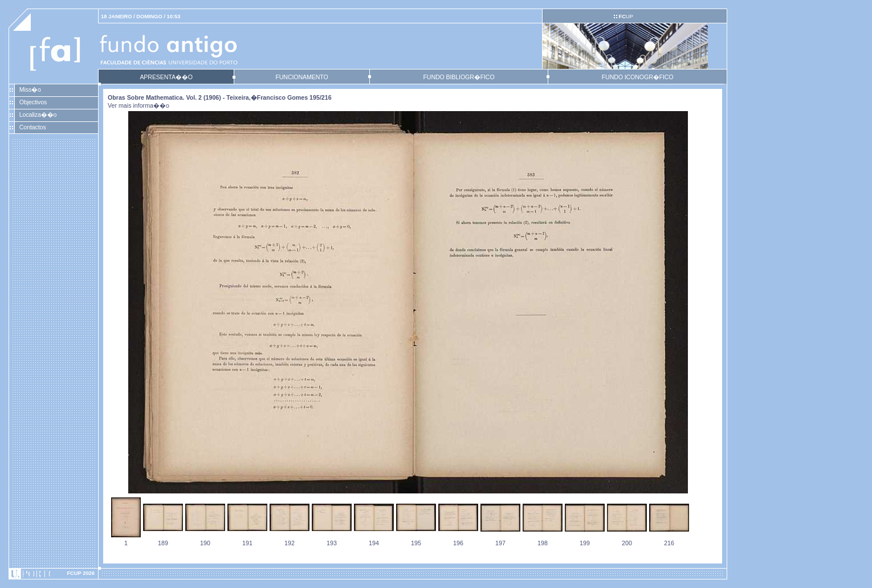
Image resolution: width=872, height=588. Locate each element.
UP (626, 17)
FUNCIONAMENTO (301, 77)
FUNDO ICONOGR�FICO (638, 77)
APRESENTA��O (166, 77)
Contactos (33, 127)
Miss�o (30, 89)
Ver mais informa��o (138, 105)
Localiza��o (38, 115)
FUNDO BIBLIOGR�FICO (459, 77)
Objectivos (33, 102)
